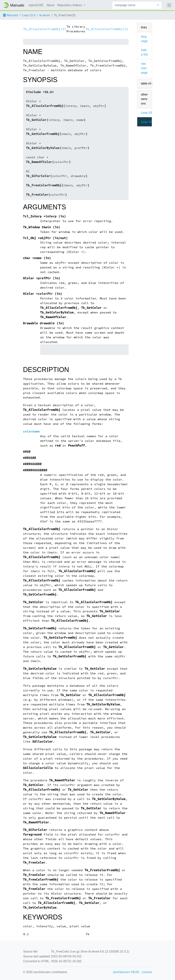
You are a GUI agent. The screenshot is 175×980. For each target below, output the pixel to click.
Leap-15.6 (29, 15)
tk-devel (44, 15)
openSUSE (36, 5)
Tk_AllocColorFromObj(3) (45, 29)
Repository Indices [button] (70, 5)
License (147, 972)
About (50, 5)
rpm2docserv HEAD (126, 972)
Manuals (11, 15)
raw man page (144, 68)
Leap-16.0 (148, 113)
